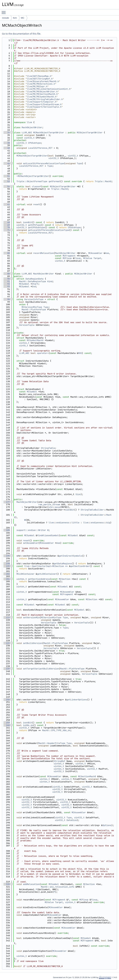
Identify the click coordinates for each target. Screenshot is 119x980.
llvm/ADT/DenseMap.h (39, 76)
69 (7, 225)
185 (7, 530)
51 (7, 176)
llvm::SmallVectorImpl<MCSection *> (46, 566)
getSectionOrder (80, 566)
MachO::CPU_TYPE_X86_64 (56, 730)
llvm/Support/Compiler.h (42, 102)
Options (107, 825)
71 (7, 230)
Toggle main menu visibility (4, 11)
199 (7, 566)
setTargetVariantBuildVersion (41, 669)
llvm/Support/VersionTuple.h (44, 107)
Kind (50, 281)
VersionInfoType (34, 299)
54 (7, 186)
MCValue (88, 258)
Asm (107, 253)
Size (78, 494)
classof (36, 186)
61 (7, 204)
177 (7, 502)
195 (7, 556)
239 (7, 669)
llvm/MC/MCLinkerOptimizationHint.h (49, 89)
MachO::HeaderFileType (52, 743)
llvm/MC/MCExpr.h (37, 86)
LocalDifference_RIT (40, 148)
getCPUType (35, 225)
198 (7, 564)
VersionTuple (27, 325)
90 (7, 279)
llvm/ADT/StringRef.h (40, 79)
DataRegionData (34, 279)
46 (7, 163)
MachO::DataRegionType (33, 281)
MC (23, 18)
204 (7, 579)
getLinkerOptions (77, 700)
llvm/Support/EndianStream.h (44, 104)
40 (7, 148)
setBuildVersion (33, 643)
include (6, 18)
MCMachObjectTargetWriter (49, 133)
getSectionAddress (39, 579)
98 (7, 299)
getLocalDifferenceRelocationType (49, 230)
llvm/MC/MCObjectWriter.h (42, 92)
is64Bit (28, 222)
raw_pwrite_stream (49, 504)
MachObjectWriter (32, 127)
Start (35, 284)
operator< (43, 353)
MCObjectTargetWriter (90, 133)
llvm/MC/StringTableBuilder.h (45, 99)
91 (7, 281)
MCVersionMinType (32, 307)
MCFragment (69, 256)
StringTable (48, 448)
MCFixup (67, 258)
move (58, 507)
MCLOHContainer (26, 574)
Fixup (77, 258)
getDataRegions (63, 564)
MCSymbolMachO (35, 340)
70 (7, 227)
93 (7, 286)
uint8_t (24, 346)
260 (7, 725)
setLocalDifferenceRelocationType (44, 163)
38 (7, 143)
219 (7, 617)
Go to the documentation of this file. (21, 34)
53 (7, 181)
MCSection (65, 579)
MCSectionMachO (87, 776)
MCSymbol (24, 284)
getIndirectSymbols (70, 556)
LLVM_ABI (27, 133)
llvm (15, 18)
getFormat (54, 181)
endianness (63, 523)
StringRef (59, 761)
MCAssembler (95, 253)
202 (7, 574)
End (34, 286)
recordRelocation (43, 253)
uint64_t (60, 261)
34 (7, 133)
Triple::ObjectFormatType (32, 181)
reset (36, 204)
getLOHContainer (47, 574)
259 (7, 723)
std (51, 507)
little (76, 523)
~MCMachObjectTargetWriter (33, 176)
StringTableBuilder (92, 510)
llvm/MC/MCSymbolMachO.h (42, 97)
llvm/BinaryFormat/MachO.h (43, 81)
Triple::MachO (103, 181)
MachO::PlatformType (34, 310)
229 (7, 643)
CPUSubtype (35, 143)
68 (7, 222)
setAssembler (31, 543)
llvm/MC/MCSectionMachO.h (42, 94)
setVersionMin (31, 617)
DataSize (72, 820)
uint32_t (29, 138)
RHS (80, 353)
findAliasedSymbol (48, 535)
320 (7, 884)
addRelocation (31, 884)
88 (7, 274)
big (108, 523)
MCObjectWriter (83, 274)
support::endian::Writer (31, 530)
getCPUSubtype (36, 227)
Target (97, 258)
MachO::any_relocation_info (58, 887)
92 (7, 284)
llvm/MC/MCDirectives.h (41, 84)
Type (79, 163)
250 (7, 700)
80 (7, 253)
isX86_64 (28, 725)
